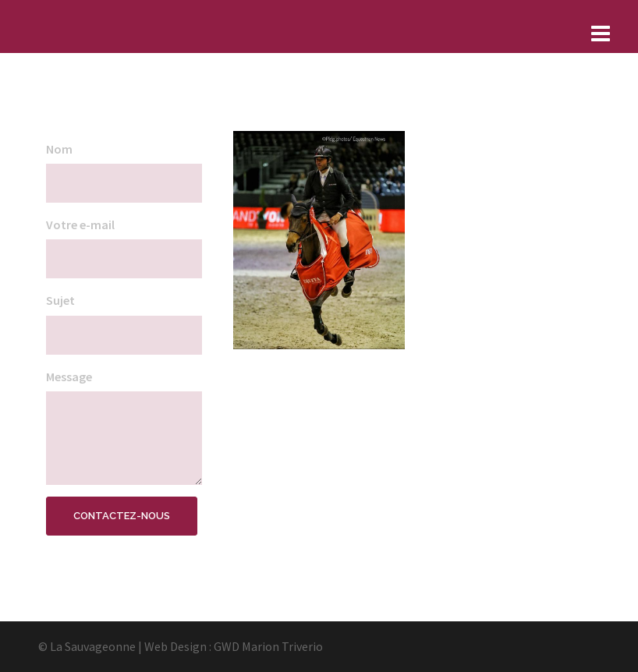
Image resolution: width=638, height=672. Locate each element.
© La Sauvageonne (87, 646)
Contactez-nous (122, 516)
